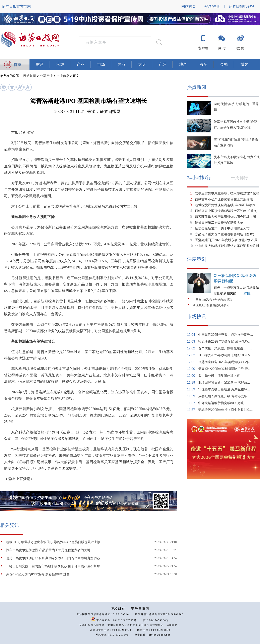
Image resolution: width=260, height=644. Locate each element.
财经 (40, 64)
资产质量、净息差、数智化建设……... (225, 348)
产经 (162, 64)
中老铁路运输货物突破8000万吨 (221, 403)
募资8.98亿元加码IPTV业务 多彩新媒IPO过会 (38, 574)
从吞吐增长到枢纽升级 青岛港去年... (224, 396)
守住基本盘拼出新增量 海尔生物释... (224, 389)
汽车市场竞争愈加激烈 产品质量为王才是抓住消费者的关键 (48, 550)
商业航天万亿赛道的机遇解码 (211, 305)
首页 (17, 65)
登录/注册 (212, 6)
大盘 (142, 64)
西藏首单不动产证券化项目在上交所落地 (224, 199)
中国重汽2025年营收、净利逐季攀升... (226, 335)
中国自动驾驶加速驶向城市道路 (212, 300)
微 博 (240, 48)
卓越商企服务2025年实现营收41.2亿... (225, 362)
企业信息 (63, 76)
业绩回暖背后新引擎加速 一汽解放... (224, 382)
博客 (244, 64)
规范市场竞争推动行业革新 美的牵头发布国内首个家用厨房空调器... (54, 558)
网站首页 (189, 6)
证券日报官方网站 (16, 6)
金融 (224, 64)
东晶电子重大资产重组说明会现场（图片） (225, 234)
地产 (183, 64)
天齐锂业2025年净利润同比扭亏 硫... (224, 369)
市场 (101, 64)
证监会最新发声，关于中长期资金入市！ (224, 228)
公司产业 (46, 76)
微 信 (222, 48)
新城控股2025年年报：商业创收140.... (225, 410)
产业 (81, 64)
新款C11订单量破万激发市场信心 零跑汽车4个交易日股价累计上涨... (54, 542)
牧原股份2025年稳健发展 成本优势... (224, 341)
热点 (122, 64)
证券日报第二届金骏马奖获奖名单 (219, 223)
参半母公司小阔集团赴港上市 (219, 376)
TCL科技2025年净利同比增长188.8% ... (226, 355)
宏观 (60, 64)
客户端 (203, 48)
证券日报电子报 (241, 6)
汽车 (203, 64)
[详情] (247, 293)
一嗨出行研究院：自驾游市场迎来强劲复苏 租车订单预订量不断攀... (54, 566)
